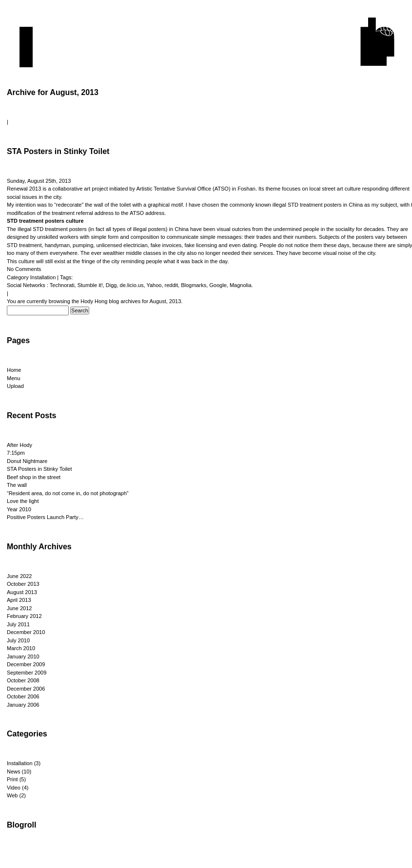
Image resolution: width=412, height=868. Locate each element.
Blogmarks (194, 285)
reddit (172, 285)
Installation (43, 277)
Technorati (62, 285)
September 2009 (27, 673)
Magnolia (241, 285)
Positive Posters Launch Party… (45, 517)
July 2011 (18, 624)
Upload (15, 386)
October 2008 (23, 680)
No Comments (24, 269)
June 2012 (19, 608)
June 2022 (19, 576)
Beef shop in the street (34, 477)
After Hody (20, 445)
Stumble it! (90, 285)
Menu (14, 378)
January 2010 (23, 656)
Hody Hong (94, 301)
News (14, 772)
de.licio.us (132, 285)
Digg (111, 285)
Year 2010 (19, 509)
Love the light (23, 501)
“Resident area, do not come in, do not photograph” (68, 493)
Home (14, 370)
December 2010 (26, 632)
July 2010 (18, 640)
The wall (17, 485)
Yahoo (154, 285)
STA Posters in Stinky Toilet (58, 151)
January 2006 (23, 705)
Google (218, 285)
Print (12, 779)
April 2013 (19, 600)
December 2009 (26, 664)
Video (14, 788)
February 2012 (24, 616)
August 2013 (22, 592)
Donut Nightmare (27, 461)
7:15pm (16, 453)
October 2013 (23, 584)
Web (12, 795)
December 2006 (26, 689)
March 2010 (21, 648)
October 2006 (23, 696)
